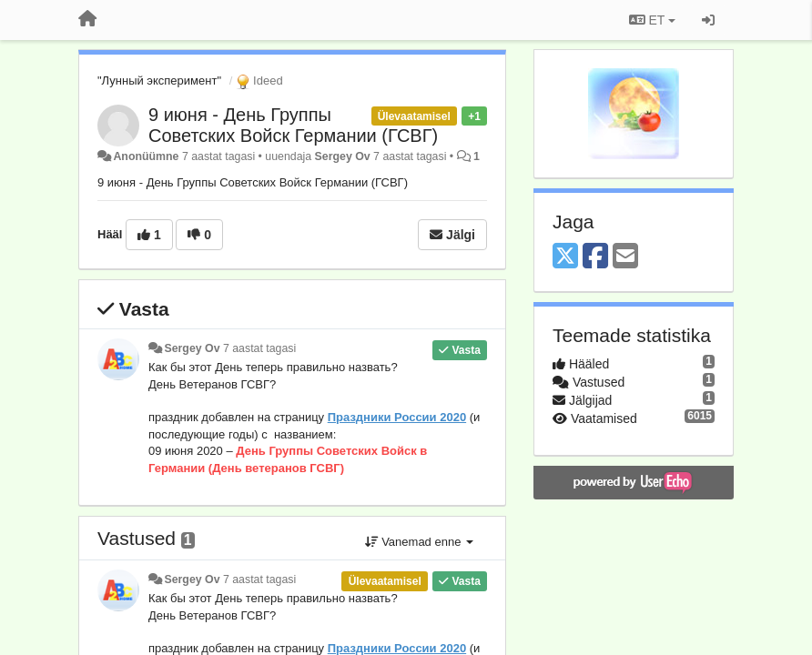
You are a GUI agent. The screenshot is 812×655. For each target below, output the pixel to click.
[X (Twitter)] (565, 257)
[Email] (625, 257)
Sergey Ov (343, 156)
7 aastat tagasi (259, 348)
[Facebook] (595, 257)
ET (652, 20)
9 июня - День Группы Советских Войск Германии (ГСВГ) (293, 125)
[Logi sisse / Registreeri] (708, 20)
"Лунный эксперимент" (159, 81)
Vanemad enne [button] (419, 542)
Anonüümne (146, 156)
